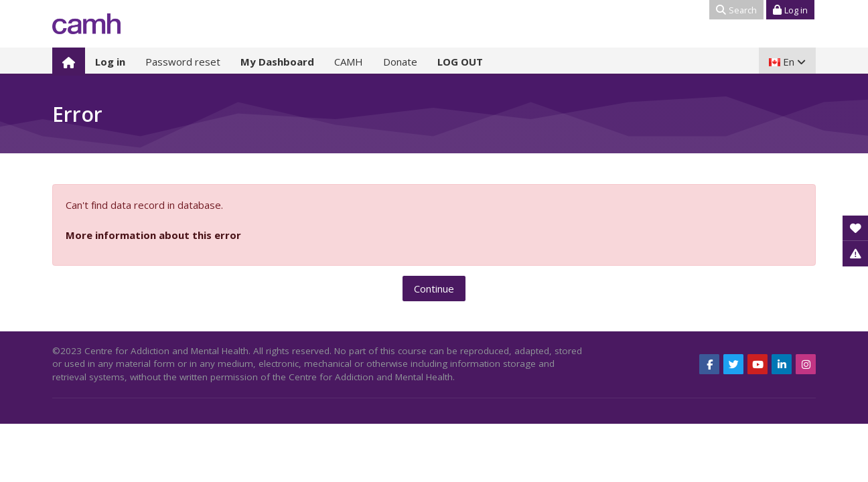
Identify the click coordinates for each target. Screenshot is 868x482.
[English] (787, 62)
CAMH (349, 62)
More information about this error (153, 235)
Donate (400, 62)
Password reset (183, 62)
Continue (434, 289)
